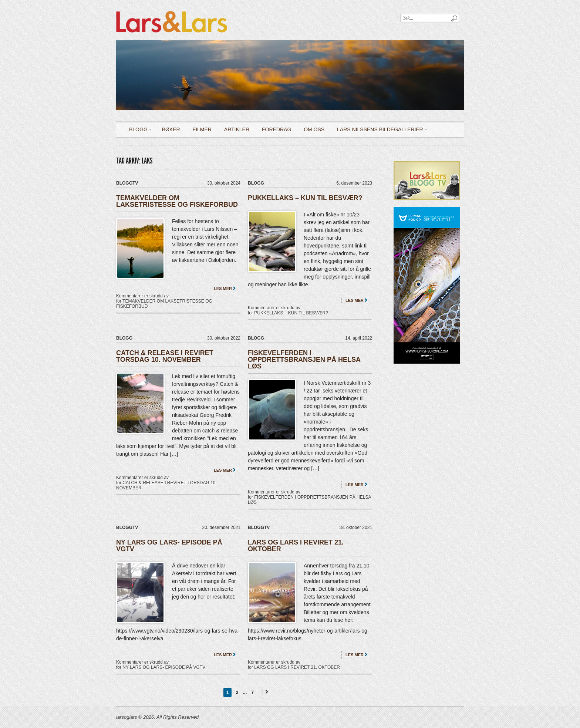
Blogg (138, 131)
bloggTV (127, 183)
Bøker (171, 129)
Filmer (202, 129)
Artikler (237, 129)
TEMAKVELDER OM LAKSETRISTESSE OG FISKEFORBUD (177, 201)
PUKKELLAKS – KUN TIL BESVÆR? (305, 198)
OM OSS (314, 129)
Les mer (223, 289)
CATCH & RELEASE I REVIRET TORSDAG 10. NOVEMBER (165, 356)
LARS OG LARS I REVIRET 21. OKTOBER (296, 546)
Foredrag (276, 129)
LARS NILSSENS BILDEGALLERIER (380, 131)
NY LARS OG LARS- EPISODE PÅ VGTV (169, 546)
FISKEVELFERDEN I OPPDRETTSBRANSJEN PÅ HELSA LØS (304, 360)
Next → (266, 692)
